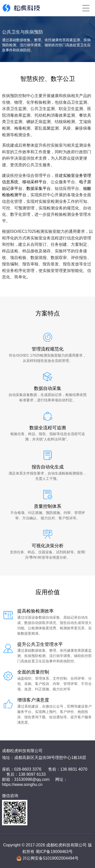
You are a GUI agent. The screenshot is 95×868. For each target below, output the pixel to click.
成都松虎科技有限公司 (22, 751)
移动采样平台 (34, 182)
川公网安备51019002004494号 (51, 858)
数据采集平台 (39, 188)
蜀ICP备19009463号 (54, 852)
